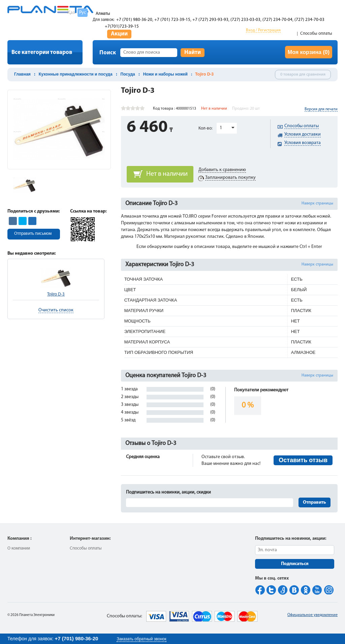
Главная (22, 74)
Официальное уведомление (312, 615)
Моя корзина (309, 52)
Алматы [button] (103, 14)
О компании (19, 548)
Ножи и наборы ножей (165, 74)
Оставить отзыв (303, 460)
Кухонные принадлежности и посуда (76, 74)
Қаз (71, 13)
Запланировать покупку (230, 178)
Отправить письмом (33, 234)
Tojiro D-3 (56, 294)
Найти (193, 52)
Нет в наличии (167, 174)
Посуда (128, 74)
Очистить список (56, 310)
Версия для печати (321, 109)
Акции (119, 34)
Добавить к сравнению (222, 170)
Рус (83, 13)
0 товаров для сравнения (303, 75)
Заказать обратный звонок (141, 639)
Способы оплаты (316, 34)
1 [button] (221, 128)
